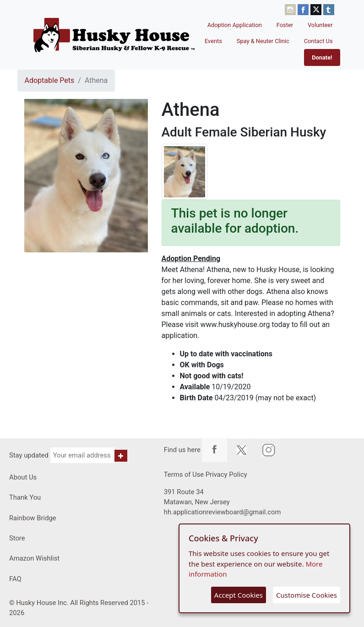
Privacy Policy (226, 474)
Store (17, 538)
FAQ (15, 579)
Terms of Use (184, 474)
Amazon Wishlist (34, 558)
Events (213, 41)
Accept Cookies (239, 595)
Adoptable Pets (50, 80)
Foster (285, 25)
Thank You (25, 497)
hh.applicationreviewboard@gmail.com (223, 512)
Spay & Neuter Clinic (263, 41)
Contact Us (318, 41)
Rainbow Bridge (33, 518)
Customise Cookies (307, 595)
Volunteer (320, 25)
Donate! (322, 57)
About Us (23, 477)
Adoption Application (235, 25)
